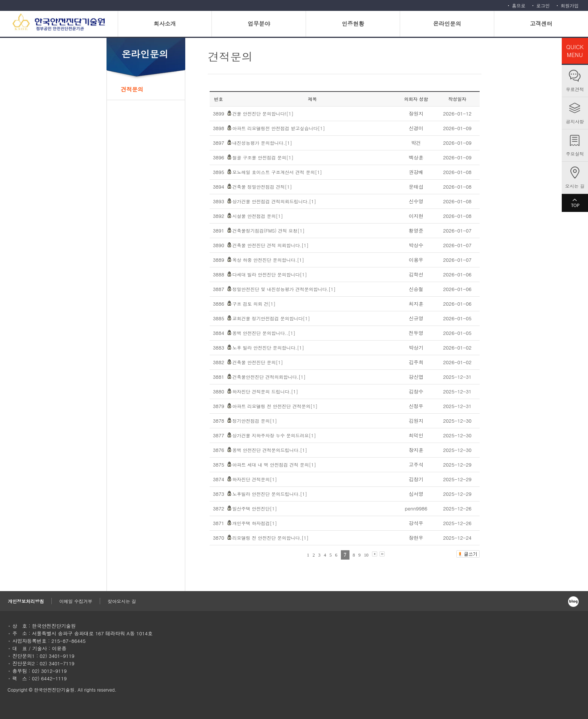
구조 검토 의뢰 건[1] (254, 304)
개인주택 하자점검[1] (255, 523)
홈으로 (519, 5)
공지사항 (575, 121)
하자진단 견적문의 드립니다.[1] (265, 391)
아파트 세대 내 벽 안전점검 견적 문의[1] (274, 465)
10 (366, 555)
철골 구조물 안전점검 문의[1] (263, 157)
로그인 (543, 5)
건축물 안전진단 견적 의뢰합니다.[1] (271, 245)
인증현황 (353, 23)
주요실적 (575, 154)
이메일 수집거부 (76, 601)
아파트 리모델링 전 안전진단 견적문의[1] (275, 406)
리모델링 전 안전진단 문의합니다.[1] (271, 538)
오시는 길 (575, 186)
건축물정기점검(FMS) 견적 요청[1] (269, 230)
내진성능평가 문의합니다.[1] (262, 143)
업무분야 (259, 23)
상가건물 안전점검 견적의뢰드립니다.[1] (274, 201)
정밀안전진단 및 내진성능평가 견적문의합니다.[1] (284, 289)
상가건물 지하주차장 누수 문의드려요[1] (274, 435)
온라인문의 (447, 23)
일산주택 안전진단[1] (255, 508)
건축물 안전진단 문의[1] (258, 362)
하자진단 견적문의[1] (255, 479)
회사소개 (165, 23)
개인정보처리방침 (26, 601)
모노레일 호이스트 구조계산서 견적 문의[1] (277, 172)
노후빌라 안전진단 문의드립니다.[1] (270, 494)
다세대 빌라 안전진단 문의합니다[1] (270, 274)
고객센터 (541, 23)
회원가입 (570, 5)
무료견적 (575, 89)
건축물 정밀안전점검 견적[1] (262, 187)
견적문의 (132, 89)
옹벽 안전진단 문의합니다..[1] (264, 333)
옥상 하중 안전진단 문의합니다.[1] (268, 260)
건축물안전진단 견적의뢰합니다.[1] (269, 377)
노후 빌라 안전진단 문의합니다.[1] (268, 347)
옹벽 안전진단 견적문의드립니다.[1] (270, 450)
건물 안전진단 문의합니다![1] (263, 113)
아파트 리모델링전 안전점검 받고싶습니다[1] (279, 128)
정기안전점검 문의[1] (255, 421)
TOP (575, 203)
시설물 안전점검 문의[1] (258, 216)
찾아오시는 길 (122, 601)
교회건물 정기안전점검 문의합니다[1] (271, 318)
